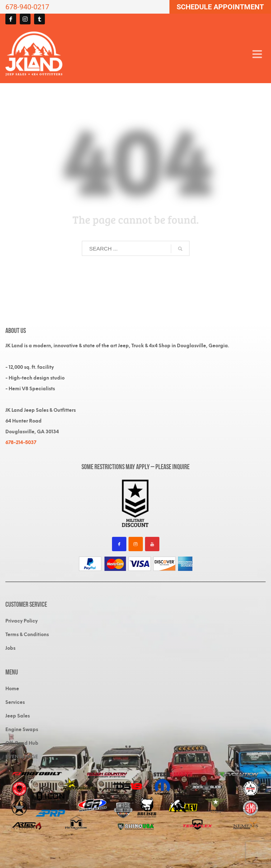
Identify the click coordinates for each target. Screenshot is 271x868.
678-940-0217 (27, 7)
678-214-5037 (21, 442)
